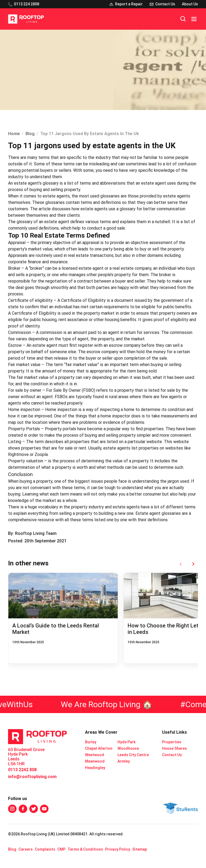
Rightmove (18, 454)
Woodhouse (128, 748)
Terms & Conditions (85, 849)
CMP (61, 849)
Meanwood (95, 761)
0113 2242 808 (22, 770)
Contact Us (172, 755)
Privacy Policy (118, 849)
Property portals (60, 429)
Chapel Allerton (99, 748)
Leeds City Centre (133, 755)
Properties (172, 742)
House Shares (174, 748)
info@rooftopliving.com (32, 777)
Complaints (45, 849)
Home (14, 134)
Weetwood (95, 755)
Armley (124, 761)
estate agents (56, 196)
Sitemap (140, 849)
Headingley (95, 768)
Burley (91, 742)
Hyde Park (126, 742)
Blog (30, 134)
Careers (26, 849)
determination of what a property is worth (48, 467)
